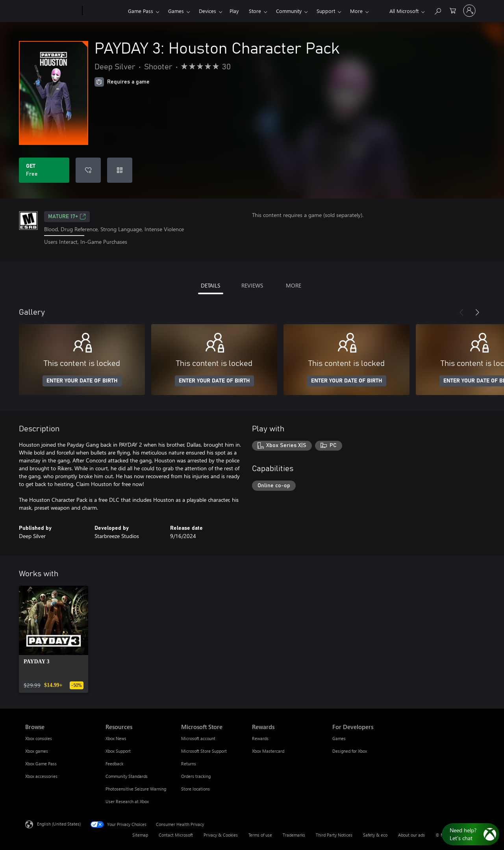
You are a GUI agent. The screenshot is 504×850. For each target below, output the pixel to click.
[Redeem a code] (120, 170)
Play (234, 11)
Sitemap (140, 835)
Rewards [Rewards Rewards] (260, 738)
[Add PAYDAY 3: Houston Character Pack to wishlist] (88, 170)
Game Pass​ (141, 11)
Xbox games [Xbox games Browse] (37, 751)
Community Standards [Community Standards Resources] (127, 776)
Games (176, 11)
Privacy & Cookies (221, 835)
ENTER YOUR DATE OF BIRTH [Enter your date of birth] (82, 381)
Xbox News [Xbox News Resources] (116, 738)
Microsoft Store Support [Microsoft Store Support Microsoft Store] (204, 751)
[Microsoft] (52, 11)
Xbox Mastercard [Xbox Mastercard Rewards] (268, 751)
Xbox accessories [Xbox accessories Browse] (41, 776)
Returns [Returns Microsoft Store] (189, 764)
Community (289, 11)
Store (255, 11)
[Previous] (461, 312)
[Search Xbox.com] (437, 10)
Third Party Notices (334, 835)
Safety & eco (375, 835)
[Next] (477, 312)
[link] (54, 639)
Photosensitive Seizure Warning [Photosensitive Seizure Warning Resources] (136, 789)
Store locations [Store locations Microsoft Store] (195, 789)
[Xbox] (104, 11)
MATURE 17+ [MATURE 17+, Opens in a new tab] (67, 217)
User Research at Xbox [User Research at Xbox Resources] (127, 801)
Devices (208, 11)
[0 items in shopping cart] (453, 10)
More (356, 11)
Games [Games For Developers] (339, 738)
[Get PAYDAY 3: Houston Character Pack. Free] (44, 170)
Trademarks (294, 835)
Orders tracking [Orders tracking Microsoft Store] (196, 776)
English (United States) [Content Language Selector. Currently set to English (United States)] (59, 823)
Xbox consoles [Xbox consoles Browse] (39, 738)
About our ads (411, 835)
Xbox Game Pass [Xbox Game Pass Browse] (41, 764)
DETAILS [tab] (210, 285)
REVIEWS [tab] (252, 285)
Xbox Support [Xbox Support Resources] (118, 751)
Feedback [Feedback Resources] (114, 764)
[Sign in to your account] (469, 11)
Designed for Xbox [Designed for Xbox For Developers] (350, 751)
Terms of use (260, 835)
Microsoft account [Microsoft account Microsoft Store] (198, 738)
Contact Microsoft (176, 835)
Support (326, 11)
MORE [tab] (294, 285)
